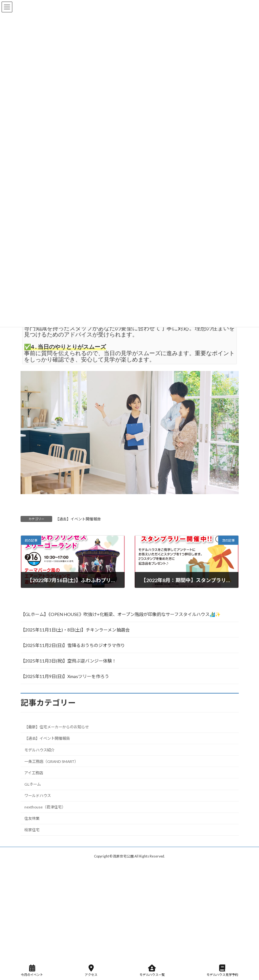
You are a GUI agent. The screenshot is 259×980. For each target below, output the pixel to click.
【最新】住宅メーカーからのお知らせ (57, 727)
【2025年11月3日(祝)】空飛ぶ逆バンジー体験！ (68, 661)
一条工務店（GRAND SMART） (51, 761)
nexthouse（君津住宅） (45, 807)
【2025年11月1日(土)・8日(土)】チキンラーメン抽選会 (75, 630)
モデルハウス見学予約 (222, 971)
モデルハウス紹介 (40, 750)
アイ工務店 (34, 773)
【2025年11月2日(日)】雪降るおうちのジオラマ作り (73, 645)
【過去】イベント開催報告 (78, 519)
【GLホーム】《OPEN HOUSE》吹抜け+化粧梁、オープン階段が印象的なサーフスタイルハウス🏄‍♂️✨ (120, 614)
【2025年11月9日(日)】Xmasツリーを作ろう (65, 676)
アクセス (91, 971)
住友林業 (32, 819)
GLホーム (33, 784)
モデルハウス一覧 (152, 971)
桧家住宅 (32, 830)
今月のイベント (32, 971)
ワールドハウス (38, 796)
